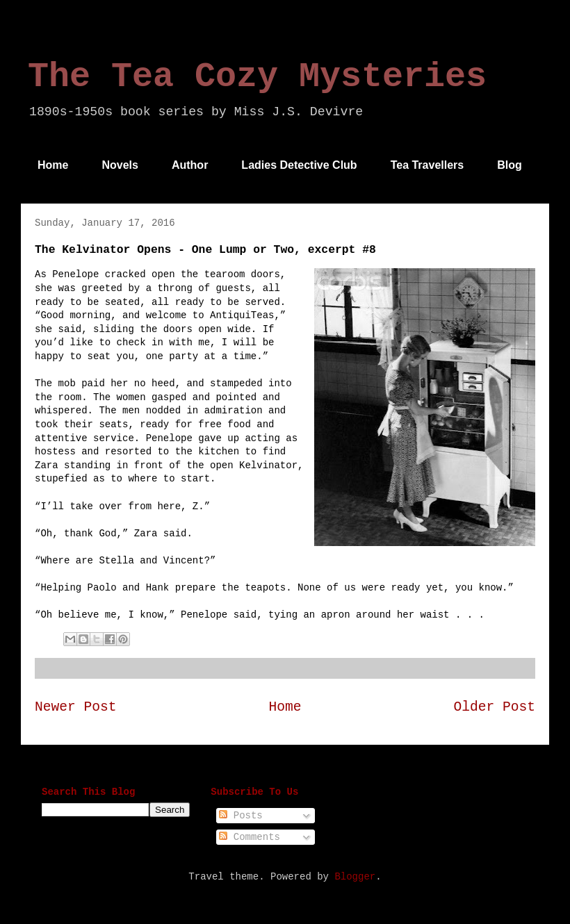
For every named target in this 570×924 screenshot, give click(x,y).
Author (190, 165)
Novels (120, 165)
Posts (241, 816)
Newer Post (76, 707)
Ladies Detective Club (299, 165)
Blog (510, 165)
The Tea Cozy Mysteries (257, 77)
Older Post (494, 707)
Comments (250, 837)
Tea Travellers (427, 165)
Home (53, 165)
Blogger (355, 877)
